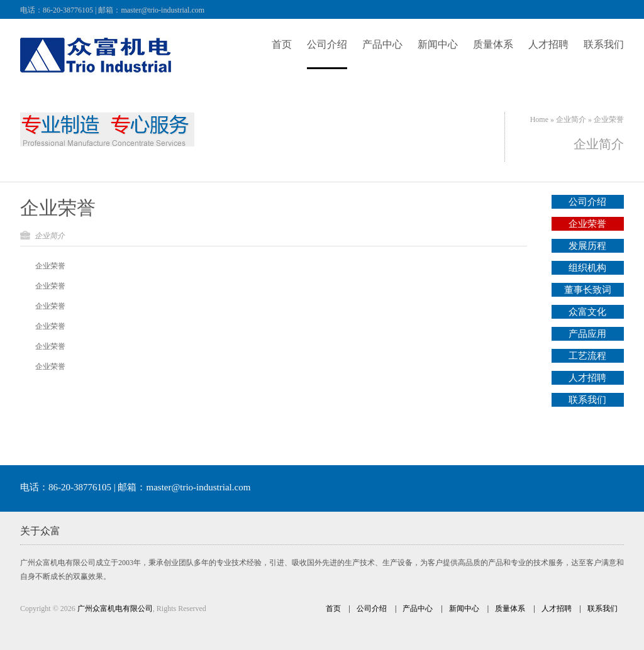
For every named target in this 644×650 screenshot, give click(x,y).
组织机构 (587, 268)
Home (539, 119)
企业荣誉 (58, 208)
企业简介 (571, 119)
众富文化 (587, 312)
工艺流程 (587, 356)
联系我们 (587, 400)
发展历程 (587, 246)
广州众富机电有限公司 (115, 609)
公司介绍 (587, 202)
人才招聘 (587, 378)
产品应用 (587, 334)
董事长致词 (588, 290)
